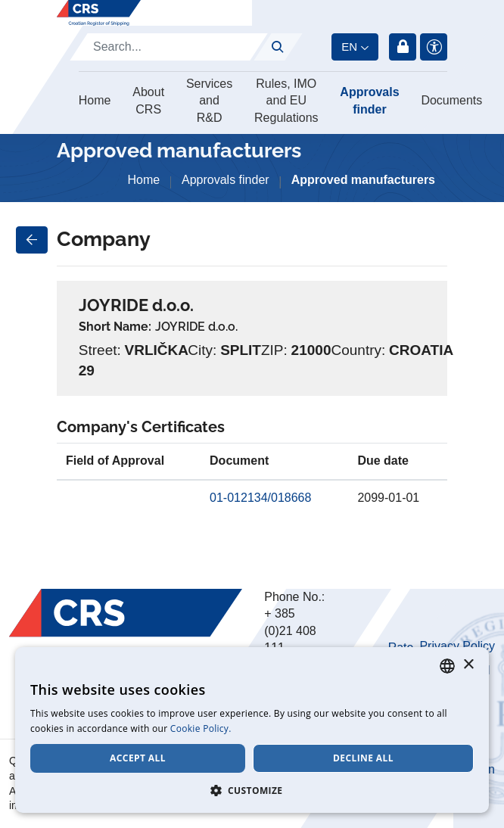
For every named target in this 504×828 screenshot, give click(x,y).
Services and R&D (209, 101)
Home (95, 100)
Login (403, 47)
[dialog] (252, 730)
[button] (252, 790)
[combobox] (447, 666)
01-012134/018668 (260, 498)
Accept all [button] (138, 758)
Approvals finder (369, 100)
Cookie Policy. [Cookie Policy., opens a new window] (201, 728)
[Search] (169, 47)
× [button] (468, 665)
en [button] (349, 47)
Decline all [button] (363, 758)
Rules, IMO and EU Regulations (286, 101)
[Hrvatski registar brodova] (99, 13)
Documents (451, 100)
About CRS (148, 100)
